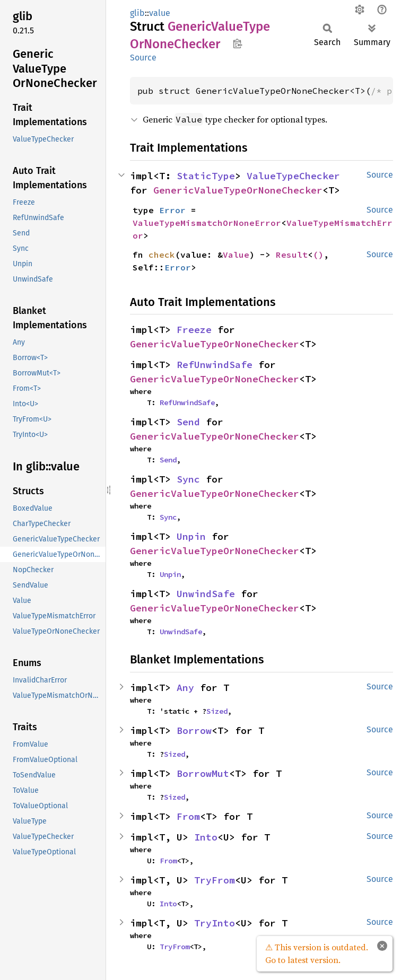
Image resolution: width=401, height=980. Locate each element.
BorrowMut (203, 773)
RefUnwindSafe (215, 365)
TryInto (215, 923)
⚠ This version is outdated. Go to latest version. (317, 953)
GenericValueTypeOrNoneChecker (238, 190)
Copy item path (237, 43)
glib (137, 13)
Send (188, 422)
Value (236, 255)
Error (172, 210)
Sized (217, 711)
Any (185, 688)
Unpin (191, 536)
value (160, 13)
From (188, 816)
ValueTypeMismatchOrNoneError (207, 223)
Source (143, 58)
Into (206, 837)
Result (292, 255)
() (318, 255)
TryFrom (215, 880)
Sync (188, 479)
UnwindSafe (206, 594)
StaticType (206, 176)
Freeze (194, 330)
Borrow (194, 730)
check (162, 255)
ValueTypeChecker (293, 176)
